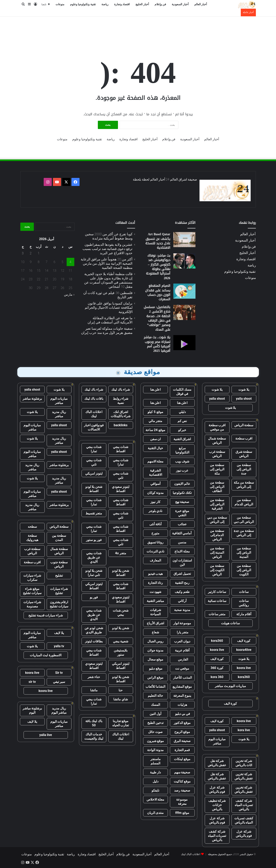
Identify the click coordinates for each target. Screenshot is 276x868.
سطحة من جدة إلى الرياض (244, 533)
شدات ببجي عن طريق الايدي (94, 557)
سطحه (32, 527)
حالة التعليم (155, 696)
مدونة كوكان (156, 493)
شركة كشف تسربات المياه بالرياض (244, 805)
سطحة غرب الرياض (217, 454)
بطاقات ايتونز (94, 641)
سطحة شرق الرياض (244, 454)
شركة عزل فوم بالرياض (217, 790)
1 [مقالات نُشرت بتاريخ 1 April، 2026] (39, 253)
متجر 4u (120, 553)
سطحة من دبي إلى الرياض (217, 520)
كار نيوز (155, 502)
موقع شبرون (156, 741)
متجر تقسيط (94, 513)
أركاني (182, 601)
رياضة (105, 4)
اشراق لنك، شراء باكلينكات (121, 414)
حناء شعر (94, 677)
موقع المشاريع (182, 687)
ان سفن (156, 439)
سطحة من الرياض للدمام (244, 502)
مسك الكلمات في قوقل (182, 392)
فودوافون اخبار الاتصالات (94, 427)
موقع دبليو (156, 668)
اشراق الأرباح (155, 623)
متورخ (155, 533)
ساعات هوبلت (230, 623)
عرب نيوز (182, 470)
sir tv (32, 682)
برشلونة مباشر (32, 399)
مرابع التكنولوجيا (182, 450)
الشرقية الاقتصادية (156, 473)
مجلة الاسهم (156, 461)
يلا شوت (244, 390)
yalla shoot (244, 399)
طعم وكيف (182, 592)
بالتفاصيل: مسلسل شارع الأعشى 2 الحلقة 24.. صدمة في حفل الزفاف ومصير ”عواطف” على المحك (157, 318)
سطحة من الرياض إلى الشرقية (217, 504)
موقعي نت (182, 668)
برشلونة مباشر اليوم (32, 710)
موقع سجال (155, 659)
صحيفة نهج (182, 502)
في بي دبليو (182, 714)
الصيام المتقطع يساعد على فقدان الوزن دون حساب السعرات (158, 292)
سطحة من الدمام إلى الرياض (217, 535)
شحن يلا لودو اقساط (94, 489)
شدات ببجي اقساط (121, 449)
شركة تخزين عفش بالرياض (244, 776)
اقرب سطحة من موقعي (217, 427)
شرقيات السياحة (156, 612)
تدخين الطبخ (155, 723)
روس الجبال (156, 641)
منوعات (60, 4)
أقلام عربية (182, 650)
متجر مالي (156, 421)
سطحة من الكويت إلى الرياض (217, 570)
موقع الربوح (182, 732)
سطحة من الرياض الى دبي (244, 520)
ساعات (244, 592)
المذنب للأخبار (182, 678)
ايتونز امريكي (94, 473)
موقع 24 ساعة (155, 430)
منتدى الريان (156, 813)
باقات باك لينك (94, 399)
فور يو (94, 597)
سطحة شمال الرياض (217, 441)
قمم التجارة (182, 750)
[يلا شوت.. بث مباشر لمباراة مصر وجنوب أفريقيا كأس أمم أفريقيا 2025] (184, 343)
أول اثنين (155, 714)
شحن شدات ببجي (121, 613)
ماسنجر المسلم (156, 761)
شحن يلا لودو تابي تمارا (94, 573)
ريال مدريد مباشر (59, 414)
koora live (217, 650)
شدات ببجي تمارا (94, 449)
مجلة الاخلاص (156, 799)
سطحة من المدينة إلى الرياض (217, 553)
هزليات (182, 705)
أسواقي (155, 484)
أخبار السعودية (180, 4)
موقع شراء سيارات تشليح (32, 591)
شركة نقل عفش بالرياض (217, 763)
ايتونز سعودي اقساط (121, 489)
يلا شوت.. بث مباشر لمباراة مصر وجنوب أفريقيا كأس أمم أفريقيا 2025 (157, 344)
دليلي (182, 412)
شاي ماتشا (121, 699)
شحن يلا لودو (121, 628)
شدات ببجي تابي (94, 462)
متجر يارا (182, 632)
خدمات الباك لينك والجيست (94, 736)
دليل (156, 781)
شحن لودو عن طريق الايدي (94, 630)
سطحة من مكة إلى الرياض (244, 485)
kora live (244, 730)
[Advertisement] (138, 30)
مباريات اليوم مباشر (217, 741)
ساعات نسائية (217, 601)
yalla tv (59, 646)
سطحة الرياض (244, 425)
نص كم (182, 421)
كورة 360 (217, 668)
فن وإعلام (160, 4)
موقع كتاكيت (182, 781)
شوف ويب (182, 461)
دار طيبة (156, 772)
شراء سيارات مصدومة (32, 604)
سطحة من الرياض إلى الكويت (244, 570)
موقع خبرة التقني (182, 513)
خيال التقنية (156, 448)
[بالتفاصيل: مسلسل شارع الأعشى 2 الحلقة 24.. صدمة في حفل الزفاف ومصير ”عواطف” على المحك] (184, 312)
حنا (121, 690)
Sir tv (59, 673)
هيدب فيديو (156, 574)
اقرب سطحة (244, 438)
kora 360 (217, 677)
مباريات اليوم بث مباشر (231, 686)
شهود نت (156, 592)
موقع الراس (155, 678)
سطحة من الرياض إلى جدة (244, 469)
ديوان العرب (182, 641)
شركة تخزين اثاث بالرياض (244, 763)
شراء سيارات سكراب (32, 578)
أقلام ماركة (244, 614)
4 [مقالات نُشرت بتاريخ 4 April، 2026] (70, 262)
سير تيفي (59, 682)
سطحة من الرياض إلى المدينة (244, 553)
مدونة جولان (156, 650)
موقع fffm (182, 813)
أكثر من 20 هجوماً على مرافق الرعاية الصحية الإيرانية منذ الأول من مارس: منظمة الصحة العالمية (107, 263)
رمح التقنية (182, 583)
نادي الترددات (156, 551)
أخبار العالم (201, 4)
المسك (156, 705)
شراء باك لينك (121, 390)
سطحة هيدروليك (32, 538)
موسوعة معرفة (182, 802)
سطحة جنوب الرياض (59, 564)
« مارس (69, 295)
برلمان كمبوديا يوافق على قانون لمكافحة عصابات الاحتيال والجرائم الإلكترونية (109, 308)
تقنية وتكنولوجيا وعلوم (83, 4)
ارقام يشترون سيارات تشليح (59, 604)
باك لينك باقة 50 (94, 723)
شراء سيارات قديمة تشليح (46, 615)
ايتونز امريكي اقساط (94, 586)
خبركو (182, 430)
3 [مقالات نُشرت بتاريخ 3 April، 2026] (23, 253)
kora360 (217, 641)
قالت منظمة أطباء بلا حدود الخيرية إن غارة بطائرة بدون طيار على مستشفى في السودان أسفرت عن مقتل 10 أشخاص (108, 280)
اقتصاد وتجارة (122, 4)
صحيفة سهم (182, 772)
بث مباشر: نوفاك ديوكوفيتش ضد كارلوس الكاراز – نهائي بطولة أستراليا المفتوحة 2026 (158, 267)
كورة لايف (244, 641)
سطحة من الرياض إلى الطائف (217, 487)
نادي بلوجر (156, 511)
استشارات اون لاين (182, 562)
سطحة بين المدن (59, 538)
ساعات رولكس (244, 603)
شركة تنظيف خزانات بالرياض (217, 805)
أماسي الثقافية (182, 533)
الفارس (182, 659)
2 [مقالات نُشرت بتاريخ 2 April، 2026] (31, 253)
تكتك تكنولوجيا (182, 493)
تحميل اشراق (182, 574)
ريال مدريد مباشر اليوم (59, 710)
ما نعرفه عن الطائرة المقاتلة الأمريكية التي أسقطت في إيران (110, 320)
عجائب (182, 524)
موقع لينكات (182, 759)
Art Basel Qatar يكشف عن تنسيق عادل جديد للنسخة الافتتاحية (158, 241)
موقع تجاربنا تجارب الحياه (121, 723)
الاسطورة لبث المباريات (46, 655)
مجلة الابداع (182, 551)
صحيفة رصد (182, 790)
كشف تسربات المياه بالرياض (244, 820)
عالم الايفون (182, 484)
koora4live (244, 650)
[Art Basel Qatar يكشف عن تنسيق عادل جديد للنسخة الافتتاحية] (184, 240)
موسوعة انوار (182, 623)
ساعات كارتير (217, 592)
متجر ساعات (217, 614)
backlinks (121, 425)
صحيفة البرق (182, 741)
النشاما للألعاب (156, 687)
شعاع (155, 632)
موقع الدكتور (182, 723)
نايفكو (155, 790)
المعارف (155, 560)
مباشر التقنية (155, 601)
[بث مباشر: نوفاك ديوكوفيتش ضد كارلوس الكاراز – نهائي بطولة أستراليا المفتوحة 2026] (184, 261)
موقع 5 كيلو (155, 412)
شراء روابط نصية (121, 401)
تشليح (59, 575)
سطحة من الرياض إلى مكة (217, 469)
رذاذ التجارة (156, 583)
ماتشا (94, 690)
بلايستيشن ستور (121, 652)
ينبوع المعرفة (182, 696)
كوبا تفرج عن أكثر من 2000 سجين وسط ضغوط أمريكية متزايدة (109, 236)
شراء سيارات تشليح (59, 591)
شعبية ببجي (121, 641)
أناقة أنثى (155, 524)
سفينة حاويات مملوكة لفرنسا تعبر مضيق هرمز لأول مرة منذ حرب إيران (107, 331)
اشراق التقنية (182, 439)
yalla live (46, 735)
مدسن (182, 542)
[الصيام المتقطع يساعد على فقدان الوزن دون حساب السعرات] (184, 291)
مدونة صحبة (182, 610)
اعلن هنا (156, 390)
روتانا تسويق (156, 542)
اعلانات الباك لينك (94, 414)
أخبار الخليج (142, 4)
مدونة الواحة (155, 750)
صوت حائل (155, 732)
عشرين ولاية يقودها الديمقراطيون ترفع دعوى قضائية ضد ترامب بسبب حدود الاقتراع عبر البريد (108, 249)
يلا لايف (59, 633)
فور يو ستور (94, 540)
